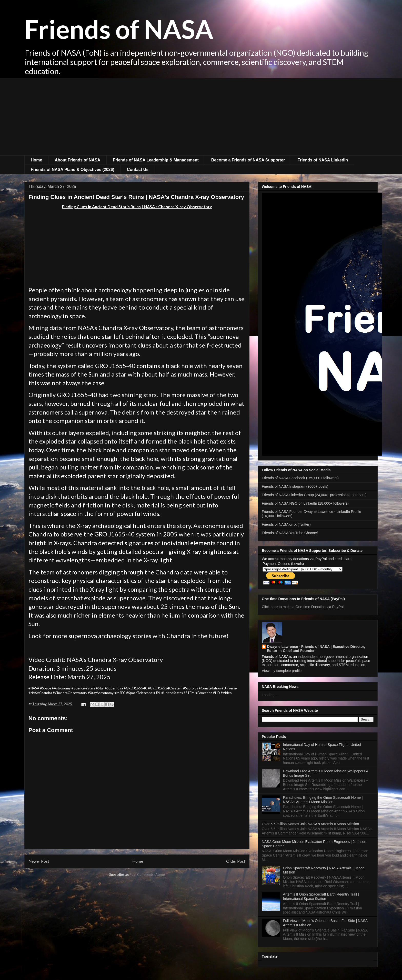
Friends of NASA (119, 29)
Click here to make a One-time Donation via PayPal (303, 607)
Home (36, 160)
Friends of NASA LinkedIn (323, 160)
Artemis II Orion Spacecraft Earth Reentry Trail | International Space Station (321, 896)
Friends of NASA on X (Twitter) (286, 524)
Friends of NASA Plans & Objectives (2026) (73, 170)
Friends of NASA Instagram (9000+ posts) (295, 486)
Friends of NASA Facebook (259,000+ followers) (300, 478)
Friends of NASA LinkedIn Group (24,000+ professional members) (314, 495)
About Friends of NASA (77, 160)
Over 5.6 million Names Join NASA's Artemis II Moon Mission (310, 824)
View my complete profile (282, 671)
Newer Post (39, 861)
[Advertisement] (201, 117)
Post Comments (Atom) (147, 875)
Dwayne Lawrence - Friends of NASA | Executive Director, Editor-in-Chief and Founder (316, 649)
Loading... (270, 695)
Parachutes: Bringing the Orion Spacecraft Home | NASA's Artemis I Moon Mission (323, 800)
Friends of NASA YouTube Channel (290, 533)
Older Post (236, 861)
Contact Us (138, 170)
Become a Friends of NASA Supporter (248, 160)
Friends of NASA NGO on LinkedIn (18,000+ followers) (305, 503)
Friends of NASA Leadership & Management (156, 160)
